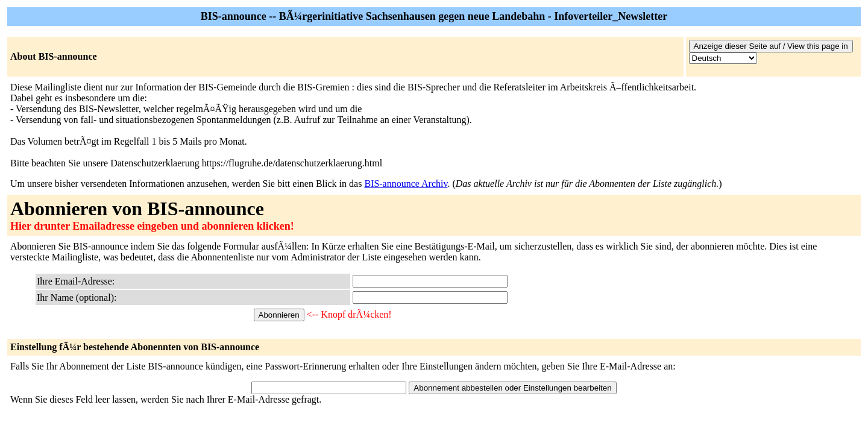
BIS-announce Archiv (406, 184)
